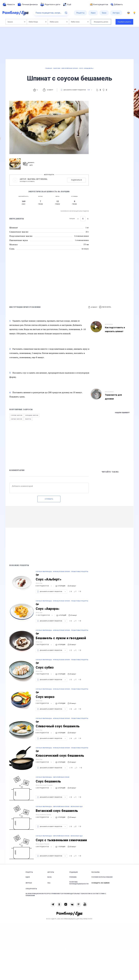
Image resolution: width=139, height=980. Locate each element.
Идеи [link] (28, 877)
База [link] (50, 877)
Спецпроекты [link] (31, 889)
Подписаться (77, 180)
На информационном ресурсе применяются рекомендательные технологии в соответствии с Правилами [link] (66, 895)
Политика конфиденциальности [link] (79, 883)
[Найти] (66, 13)
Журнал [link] (29, 883)
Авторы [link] (51, 872)
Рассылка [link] (96, 872)
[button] (105, 307)
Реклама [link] (73, 877)
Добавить (117, 4)
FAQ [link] (49, 883)
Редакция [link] (74, 872)
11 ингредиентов (45, 615)
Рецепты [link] (29, 872)
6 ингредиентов (44, 847)
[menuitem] (9, 4)
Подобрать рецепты (124, 22)
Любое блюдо (38, 22)
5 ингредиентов (44, 762)
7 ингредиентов (44, 645)
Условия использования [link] (102, 877)
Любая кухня (59, 22)
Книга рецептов (99, 4)
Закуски (16, 22)
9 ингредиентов (44, 703)
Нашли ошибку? (122, 413)
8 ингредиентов (44, 586)
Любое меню (80, 22)
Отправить (49, 499)
